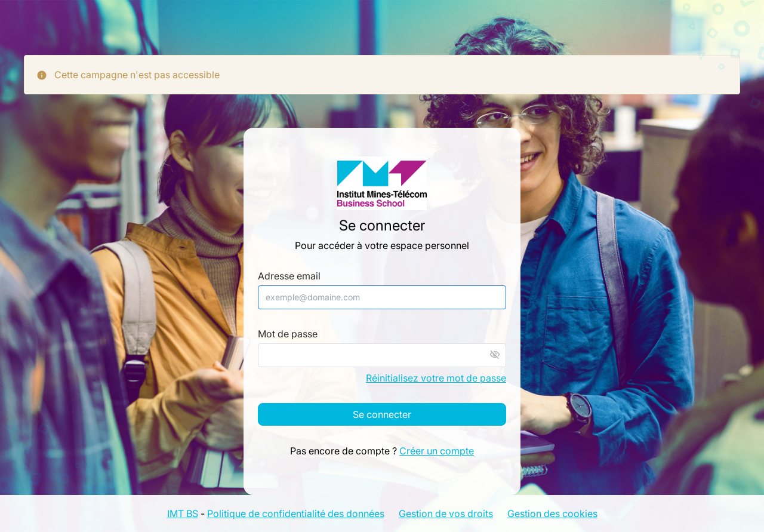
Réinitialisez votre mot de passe (436, 378)
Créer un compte (437, 451)
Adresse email (289, 276)
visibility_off (495, 355)
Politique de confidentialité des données (296, 513)
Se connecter (382, 414)
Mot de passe (288, 334)
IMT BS (183, 513)
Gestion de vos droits (446, 513)
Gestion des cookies (552, 513)
